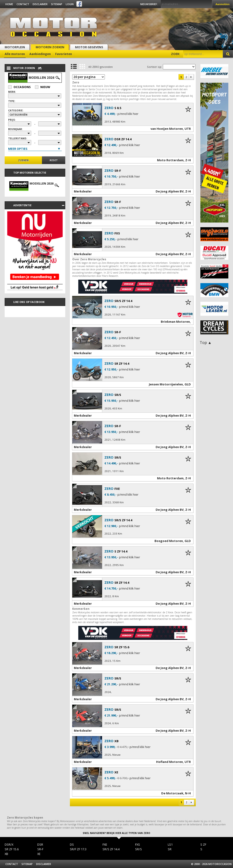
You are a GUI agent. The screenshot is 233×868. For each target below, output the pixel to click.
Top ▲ (206, 343)
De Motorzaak (172, 793)
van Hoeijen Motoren (167, 129)
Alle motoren (15, 54)
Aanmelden (223, 4)
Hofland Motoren (170, 762)
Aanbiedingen (40, 54)
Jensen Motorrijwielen (166, 384)
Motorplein (15, 47)
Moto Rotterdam (170, 160)
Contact (23, 4)
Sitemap (57, 4)
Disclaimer (40, 4)
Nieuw (43, 87)
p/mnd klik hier (128, 114)
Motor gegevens (89, 47)
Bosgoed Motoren (169, 541)
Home (9, 4)
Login (70, 4)
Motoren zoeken (50, 47)
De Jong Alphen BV (170, 191)
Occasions (19, 87)
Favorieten (64, 54)
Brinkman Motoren (175, 322)
